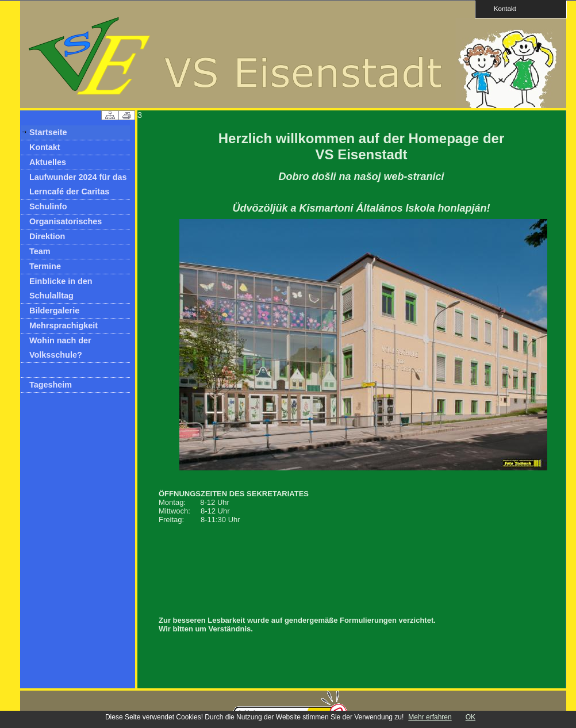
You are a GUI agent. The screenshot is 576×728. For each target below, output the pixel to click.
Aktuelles (48, 162)
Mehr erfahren (430, 717)
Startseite (48, 132)
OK (471, 717)
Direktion (47, 236)
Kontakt (501, 8)
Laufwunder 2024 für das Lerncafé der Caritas (78, 184)
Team (40, 251)
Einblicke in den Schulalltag (61, 288)
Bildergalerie (54, 311)
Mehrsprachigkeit (64, 325)
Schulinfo (48, 206)
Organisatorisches (66, 221)
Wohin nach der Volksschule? (60, 348)
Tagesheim (51, 385)
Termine (45, 266)
